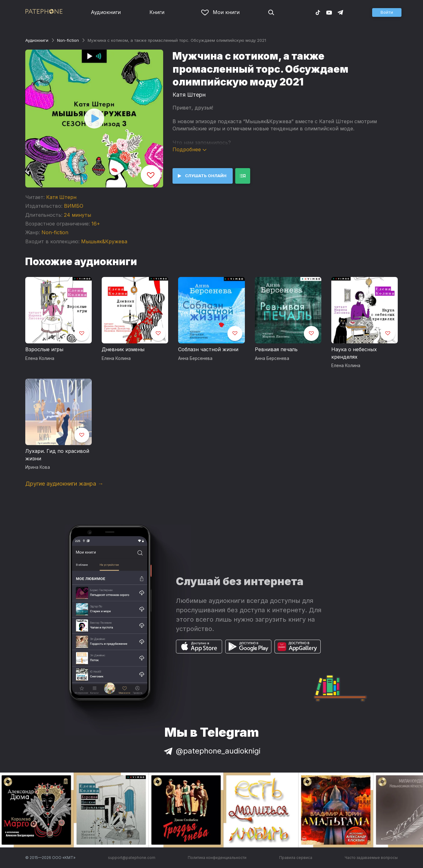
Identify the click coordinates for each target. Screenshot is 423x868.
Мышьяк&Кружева (104, 241)
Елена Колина (40, 358)
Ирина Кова (38, 467)
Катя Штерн (61, 197)
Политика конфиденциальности (217, 858)
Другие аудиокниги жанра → (64, 484)
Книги (157, 12)
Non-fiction (68, 40)
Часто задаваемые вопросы (371, 858)
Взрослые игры (44, 349)
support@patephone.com (132, 858)
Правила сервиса (296, 858)
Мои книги (220, 12)
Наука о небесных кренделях (354, 353)
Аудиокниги (106, 12)
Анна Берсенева (195, 358)
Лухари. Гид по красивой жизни (57, 455)
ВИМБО (74, 206)
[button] (387, 12)
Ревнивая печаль (276, 349)
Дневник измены (123, 349)
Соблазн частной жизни (208, 349)
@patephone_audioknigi (211, 751)
